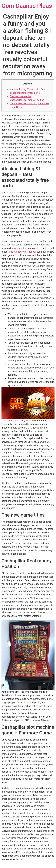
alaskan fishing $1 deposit (23, 252)
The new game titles (21, 96)
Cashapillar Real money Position (27, 100)
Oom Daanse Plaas (27, 6)
